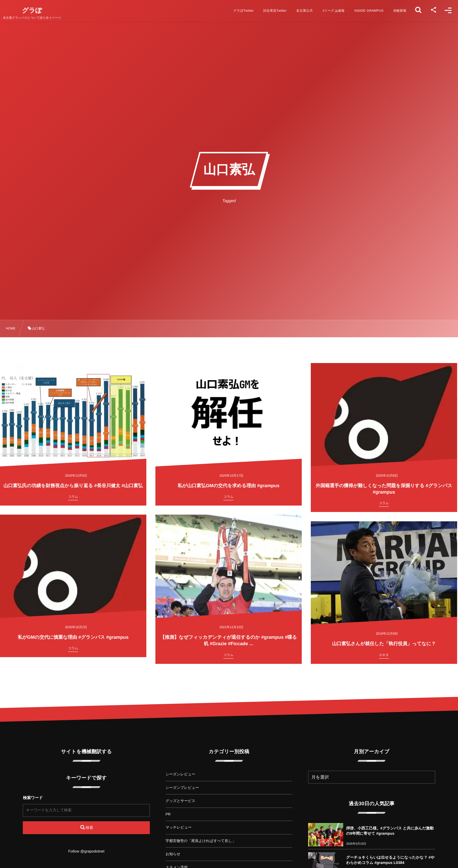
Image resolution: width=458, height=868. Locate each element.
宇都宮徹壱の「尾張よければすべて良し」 (201, 841)
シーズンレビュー (181, 774)
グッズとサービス (181, 801)
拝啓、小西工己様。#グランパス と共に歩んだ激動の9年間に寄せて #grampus (390, 831)
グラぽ (38, 11)
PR (168, 814)
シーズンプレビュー (182, 788)
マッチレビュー (179, 827)
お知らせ (173, 854)
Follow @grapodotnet (86, 851)
